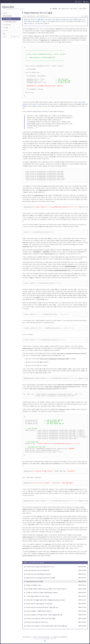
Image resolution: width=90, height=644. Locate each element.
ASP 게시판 (37, 104)
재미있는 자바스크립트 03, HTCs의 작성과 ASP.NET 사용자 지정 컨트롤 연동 (47, 626)
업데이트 (5, 13)
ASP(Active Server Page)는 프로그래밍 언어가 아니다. (40, 567)
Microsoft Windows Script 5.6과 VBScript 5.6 (38, 570)
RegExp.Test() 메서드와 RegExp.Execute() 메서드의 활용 (41, 578)
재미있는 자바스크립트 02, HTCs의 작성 (37, 622)
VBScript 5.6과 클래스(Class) (34, 585)
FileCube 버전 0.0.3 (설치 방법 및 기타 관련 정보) (39, 604)
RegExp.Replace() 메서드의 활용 (34, 581)
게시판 (75, 9)
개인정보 (84, 9)
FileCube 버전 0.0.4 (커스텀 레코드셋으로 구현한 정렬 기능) (42, 607)
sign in (78, 2)
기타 (5, 31)
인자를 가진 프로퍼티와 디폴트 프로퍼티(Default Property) (42, 592)
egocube (8, 7)
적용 (14, 37)
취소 (18, 37)
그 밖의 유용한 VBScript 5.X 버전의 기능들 (37, 596)
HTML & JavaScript (7, 16)
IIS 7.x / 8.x (7, 25)
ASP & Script (7, 19)
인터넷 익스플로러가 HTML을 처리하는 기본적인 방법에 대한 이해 (44, 615)
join (85, 2)
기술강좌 (55, 9)
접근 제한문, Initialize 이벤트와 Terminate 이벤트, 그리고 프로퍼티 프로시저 (46, 589)
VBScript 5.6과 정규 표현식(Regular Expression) (39, 574)
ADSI (5, 28)
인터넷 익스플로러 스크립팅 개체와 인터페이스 (39, 611)
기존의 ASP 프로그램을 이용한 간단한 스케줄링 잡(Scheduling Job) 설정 (45, 600)
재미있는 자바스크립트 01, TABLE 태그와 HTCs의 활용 (41, 618)
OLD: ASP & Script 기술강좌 (36, 562)
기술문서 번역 (65, 9)
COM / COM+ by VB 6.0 (10, 22)
